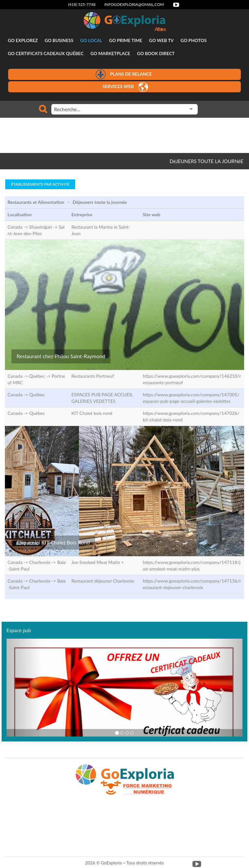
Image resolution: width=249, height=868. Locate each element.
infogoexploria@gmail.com (134, 4)
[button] (24, 688)
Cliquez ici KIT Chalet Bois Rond (53, 542)
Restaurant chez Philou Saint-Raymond (61, 356)
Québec (37, 395)
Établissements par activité (40, 184)
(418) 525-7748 (82, 4)
